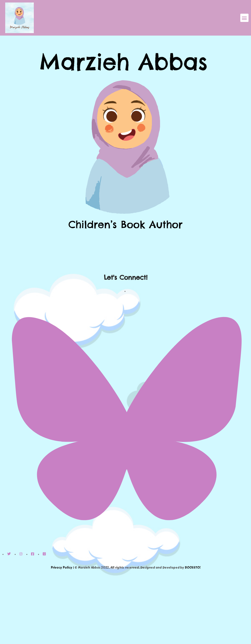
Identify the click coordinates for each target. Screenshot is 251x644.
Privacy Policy (61, 568)
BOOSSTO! (192, 568)
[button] (244, 18)
